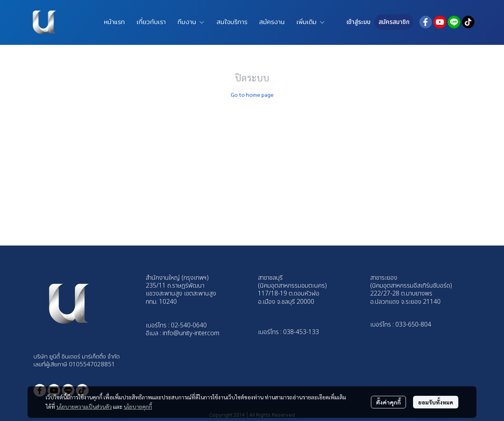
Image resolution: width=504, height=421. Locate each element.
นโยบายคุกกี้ (138, 406)
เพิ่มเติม (311, 22)
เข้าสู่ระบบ (359, 22)
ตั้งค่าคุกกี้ (388, 402)
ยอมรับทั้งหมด (436, 402)
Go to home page (252, 94)
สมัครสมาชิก (394, 22)
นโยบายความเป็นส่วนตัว (84, 406)
